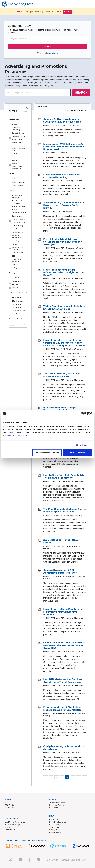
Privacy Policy (55, 830)
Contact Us (54, 819)
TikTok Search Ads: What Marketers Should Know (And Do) (64, 308)
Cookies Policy (55, 832)
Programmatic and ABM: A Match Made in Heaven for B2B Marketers (63, 709)
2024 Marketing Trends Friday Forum (61, 541)
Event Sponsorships (13, 825)
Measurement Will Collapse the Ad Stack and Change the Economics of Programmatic (64, 147)
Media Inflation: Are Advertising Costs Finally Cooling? (62, 176)
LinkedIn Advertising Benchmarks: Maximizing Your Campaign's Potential (63, 612)
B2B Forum (54, 808)
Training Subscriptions (58, 803)
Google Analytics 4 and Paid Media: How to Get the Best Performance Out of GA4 (64, 645)
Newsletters (9, 808)
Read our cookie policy (18, 435)
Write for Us (9, 827)
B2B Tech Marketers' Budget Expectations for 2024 (60, 409)
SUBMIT (47, 46)
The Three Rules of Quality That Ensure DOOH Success (62, 375)
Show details (82, 445)
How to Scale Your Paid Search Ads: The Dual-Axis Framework (64, 477)
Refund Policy (55, 825)
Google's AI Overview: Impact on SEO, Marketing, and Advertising (62, 120)
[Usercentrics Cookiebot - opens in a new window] (81, 413)
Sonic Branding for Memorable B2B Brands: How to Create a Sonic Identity (64, 205)
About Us (8, 803)
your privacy (53, 53)
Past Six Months (17, 281)
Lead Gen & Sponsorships (15, 822)
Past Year (15, 284)
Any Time (15, 288)
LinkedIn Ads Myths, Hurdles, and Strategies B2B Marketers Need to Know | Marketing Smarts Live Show (64, 343)
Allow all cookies (77, 453)
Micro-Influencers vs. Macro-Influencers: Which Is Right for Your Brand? (64, 272)
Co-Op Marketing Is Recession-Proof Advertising (64, 748)
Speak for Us (10, 830)
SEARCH (81, 92)
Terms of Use (54, 827)
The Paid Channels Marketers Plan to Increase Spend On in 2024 (65, 510)
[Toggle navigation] (90, 4)
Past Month (16, 278)
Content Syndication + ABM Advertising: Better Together (60, 571)
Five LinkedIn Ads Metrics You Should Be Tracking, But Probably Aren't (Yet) (63, 242)
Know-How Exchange (58, 822)
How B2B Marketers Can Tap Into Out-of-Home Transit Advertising (62, 681)
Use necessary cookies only (47, 453)
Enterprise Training (57, 805)
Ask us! (68, 12)
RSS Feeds (9, 805)
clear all (24, 111)
